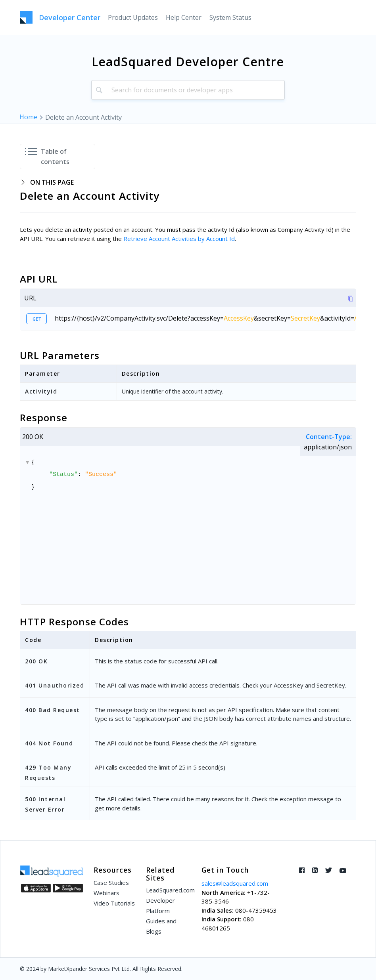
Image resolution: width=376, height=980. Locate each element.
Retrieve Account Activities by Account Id (179, 239)
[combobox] (188, 90)
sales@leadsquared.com (235, 883)
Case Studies (111, 883)
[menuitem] (133, 17)
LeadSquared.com (168, 890)
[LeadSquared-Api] (60, 17)
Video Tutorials (114, 903)
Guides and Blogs (161, 926)
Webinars (106, 893)
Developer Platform (160, 905)
